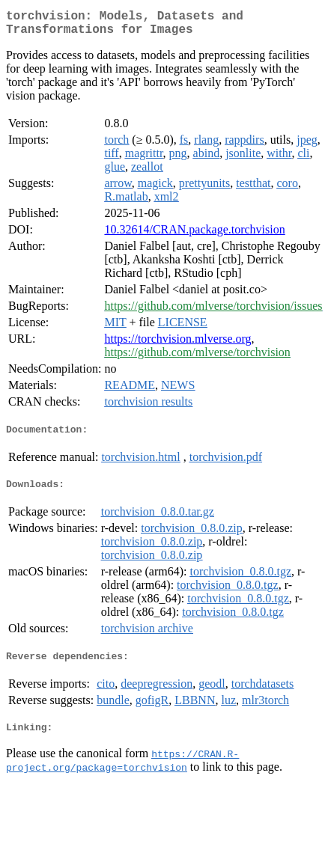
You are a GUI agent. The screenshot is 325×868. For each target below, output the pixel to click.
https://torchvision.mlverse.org (177, 345)
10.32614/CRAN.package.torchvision (194, 235)
